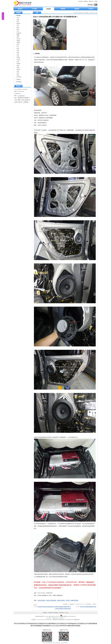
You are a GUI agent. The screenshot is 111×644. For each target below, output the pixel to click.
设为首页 (80, 1)
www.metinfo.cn (61, 618)
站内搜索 (50, 613)
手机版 (96, 1)
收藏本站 (86, 1)
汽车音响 (92, 13)
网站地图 (56, 613)
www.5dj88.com (21, 96)
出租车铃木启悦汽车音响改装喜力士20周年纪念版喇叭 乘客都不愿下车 (54, 607)
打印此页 (88, 604)
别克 (96, 13)
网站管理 (62, 613)
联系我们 (45, 613)
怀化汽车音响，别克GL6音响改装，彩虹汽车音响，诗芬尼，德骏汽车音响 (58, 600)
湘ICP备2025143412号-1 (55, 616)
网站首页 (81, 13)
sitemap (67, 613)
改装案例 (86, 13)
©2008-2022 (55, 618)
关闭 (94, 604)
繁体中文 (91, 1)
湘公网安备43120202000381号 (69, 616)
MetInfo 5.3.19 (52, 643)
